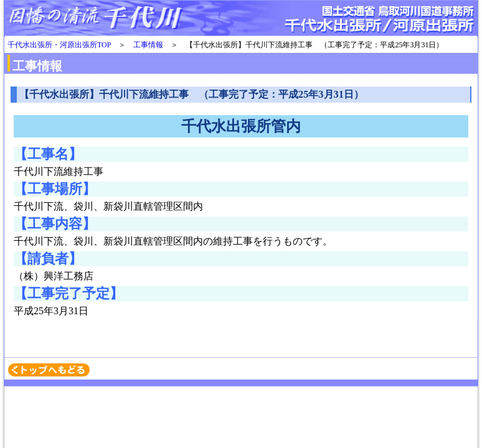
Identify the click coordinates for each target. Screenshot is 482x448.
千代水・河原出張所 (241, 19)
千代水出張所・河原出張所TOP (59, 45)
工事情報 (148, 45)
